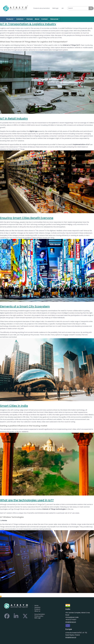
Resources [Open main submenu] (55, 19)
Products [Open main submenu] (10, 19)
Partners (30, 19)
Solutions (37, 607)
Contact (44, 19)
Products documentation (42, 8)
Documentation (40, 614)
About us (37, 611)
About (37, 19)
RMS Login (38, 618)
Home (36, 605)
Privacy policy (39, 616)
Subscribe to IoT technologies (1, 596)
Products (37, 609)
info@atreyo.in (71, 622)
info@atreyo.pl (71, 637)
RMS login (55, 8)
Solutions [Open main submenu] (20, 19)
